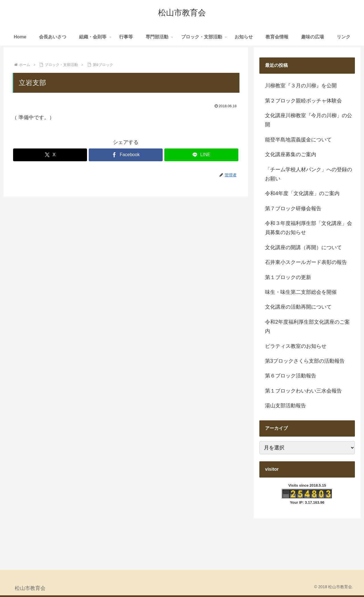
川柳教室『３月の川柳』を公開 (301, 86)
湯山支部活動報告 (286, 406)
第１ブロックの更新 (288, 277)
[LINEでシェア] (201, 155)
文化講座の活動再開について (298, 307)
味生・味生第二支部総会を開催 (301, 292)
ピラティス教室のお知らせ (296, 346)
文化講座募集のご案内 (291, 154)
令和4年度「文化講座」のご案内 (302, 193)
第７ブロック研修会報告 (293, 208)
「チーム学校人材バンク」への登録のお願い (309, 174)
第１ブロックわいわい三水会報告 (303, 391)
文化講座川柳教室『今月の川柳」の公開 (309, 120)
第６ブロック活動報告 (291, 376)
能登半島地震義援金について (298, 140)
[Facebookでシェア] (126, 155)
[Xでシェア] (50, 155)
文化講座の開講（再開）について (303, 247)
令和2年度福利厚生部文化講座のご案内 (307, 327)
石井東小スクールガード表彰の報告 (306, 262)
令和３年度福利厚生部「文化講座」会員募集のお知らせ (309, 228)
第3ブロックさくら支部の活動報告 (305, 361)
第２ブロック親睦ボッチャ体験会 (303, 101)
